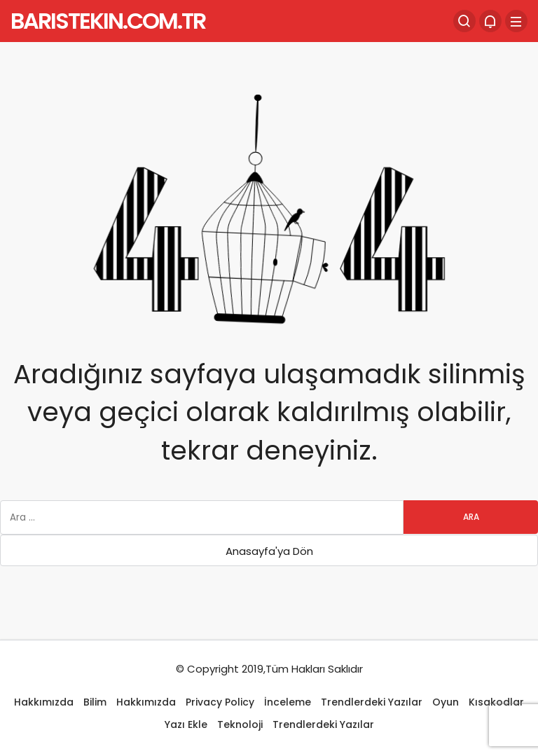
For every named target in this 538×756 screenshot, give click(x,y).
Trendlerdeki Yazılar (372, 702)
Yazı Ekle (186, 724)
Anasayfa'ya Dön (269, 551)
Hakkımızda (44, 702)
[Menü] (516, 21)
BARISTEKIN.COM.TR (108, 21)
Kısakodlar (496, 702)
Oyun (446, 702)
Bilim (95, 702)
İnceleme (288, 702)
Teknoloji (240, 724)
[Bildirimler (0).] (490, 21)
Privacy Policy (220, 702)
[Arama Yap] (464, 21)
